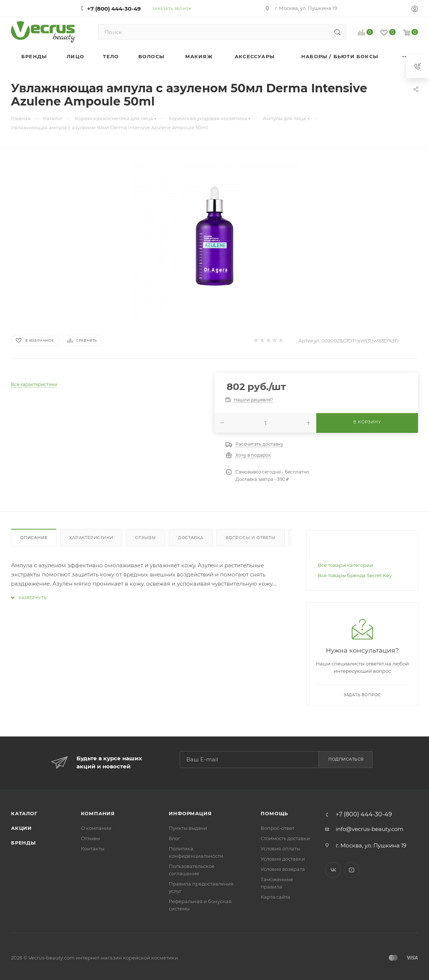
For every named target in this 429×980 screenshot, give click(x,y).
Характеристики (91, 538)
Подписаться (346, 759)
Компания (98, 813)
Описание (34, 538)
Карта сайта (275, 897)
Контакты (93, 849)
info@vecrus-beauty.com (370, 829)
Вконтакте (333, 870)
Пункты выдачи (188, 828)
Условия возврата (283, 869)
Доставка (191, 538)
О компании (96, 828)
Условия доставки (283, 859)
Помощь (274, 813)
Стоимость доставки (285, 838)
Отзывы (146, 538)
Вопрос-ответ (277, 828)
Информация (190, 813)
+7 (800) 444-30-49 (114, 9)
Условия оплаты (280, 849)
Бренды (23, 843)
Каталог (24, 813)
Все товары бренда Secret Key (355, 575)
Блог (174, 838)
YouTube (352, 870)
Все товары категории (345, 565)
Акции (21, 828)
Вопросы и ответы (251, 538)
